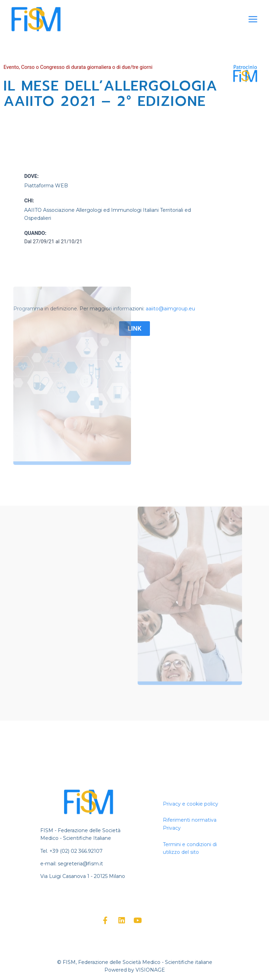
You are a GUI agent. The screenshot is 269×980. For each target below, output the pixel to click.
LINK (134, 328)
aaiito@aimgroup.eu (170, 309)
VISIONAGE (150, 970)
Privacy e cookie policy (191, 804)
